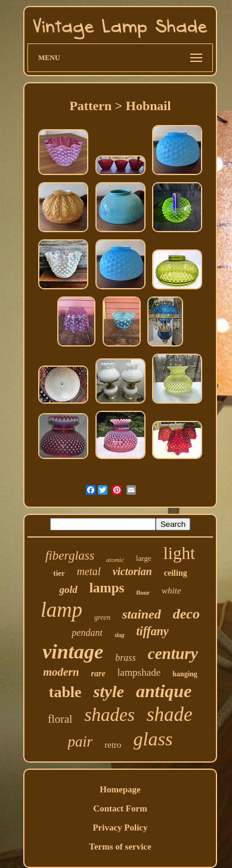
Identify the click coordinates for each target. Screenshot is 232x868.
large (144, 558)
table (65, 692)
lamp (61, 610)
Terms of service (120, 847)
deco (186, 614)
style (109, 691)
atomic (115, 560)
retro (113, 745)
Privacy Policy (120, 828)
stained (142, 614)
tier (59, 573)
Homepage (120, 789)
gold (68, 590)
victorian (132, 572)
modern (61, 672)
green (102, 617)
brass (126, 658)
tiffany (153, 631)
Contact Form (120, 808)
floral (60, 719)
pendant (87, 633)
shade (170, 714)
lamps (107, 588)
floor (143, 592)
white (171, 591)
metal (89, 572)
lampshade (139, 672)
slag (120, 635)
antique (164, 691)
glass (153, 739)
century (173, 654)
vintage (73, 652)
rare (98, 674)
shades (109, 715)
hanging (185, 674)
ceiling (176, 573)
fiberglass (70, 555)
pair (81, 741)
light (179, 553)
